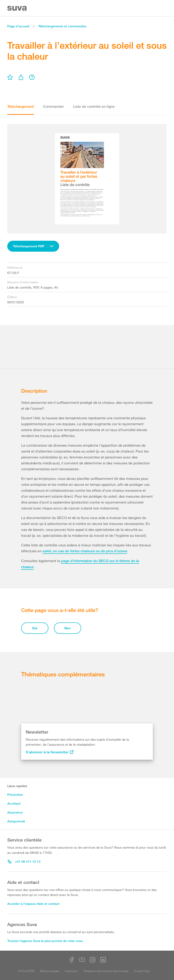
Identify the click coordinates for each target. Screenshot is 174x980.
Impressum (71, 971)
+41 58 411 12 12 (24, 861)
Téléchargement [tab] (21, 106)
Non (67, 628)
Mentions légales (50, 971)
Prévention (15, 794)
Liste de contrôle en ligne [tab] (94, 106)
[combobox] (33, 246)
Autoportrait (16, 821)
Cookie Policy (142, 971)
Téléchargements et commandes (62, 26)
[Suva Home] (17, 8)
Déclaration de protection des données (106, 971)
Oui (35, 628)
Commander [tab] (53, 106)
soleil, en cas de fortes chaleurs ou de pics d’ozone (85, 551)
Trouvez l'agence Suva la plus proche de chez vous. (45, 941)
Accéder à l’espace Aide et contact (33, 904)
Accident (14, 803)
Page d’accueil (18, 26)
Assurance (15, 812)
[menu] (10, 77)
